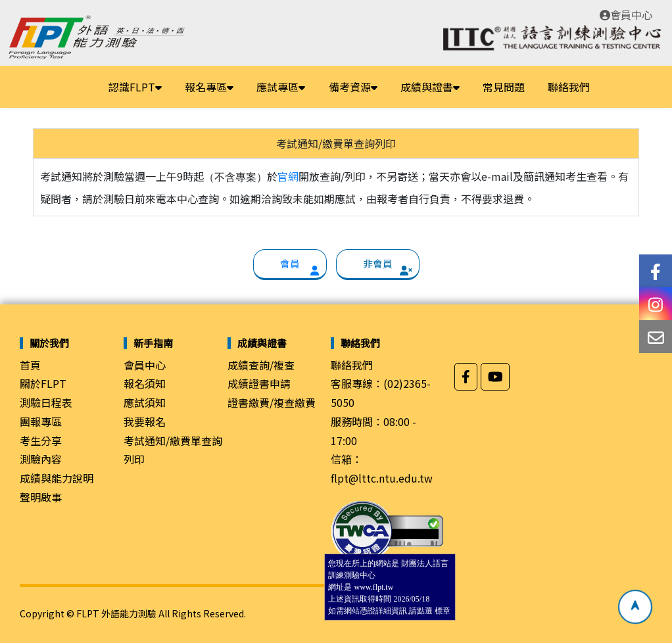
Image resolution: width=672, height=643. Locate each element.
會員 (290, 263)
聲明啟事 (41, 497)
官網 (288, 176)
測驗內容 (41, 459)
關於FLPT (43, 383)
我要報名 (145, 421)
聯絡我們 (569, 87)
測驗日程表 (46, 402)
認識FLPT (135, 87)
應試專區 (281, 87)
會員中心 (626, 14)
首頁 (30, 365)
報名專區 (209, 87)
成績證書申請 (259, 383)
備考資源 (353, 87)
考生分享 (41, 441)
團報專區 (41, 421)
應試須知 (145, 402)
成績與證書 (430, 87)
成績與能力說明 (57, 478)
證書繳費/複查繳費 (272, 402)
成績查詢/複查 (261, 365)
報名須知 (145, 383)
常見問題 (504, 87)
